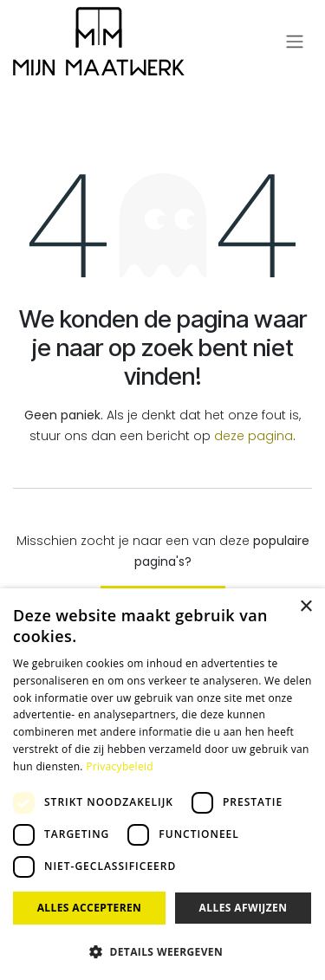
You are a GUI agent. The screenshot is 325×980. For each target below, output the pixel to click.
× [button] (305, 607)
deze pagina (253, 436)
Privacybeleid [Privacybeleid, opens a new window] (120, 766)
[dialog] (162, 784)
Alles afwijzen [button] (244, 908)
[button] (162, 951)
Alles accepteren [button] (90, 908)
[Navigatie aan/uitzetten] (295, 42)
